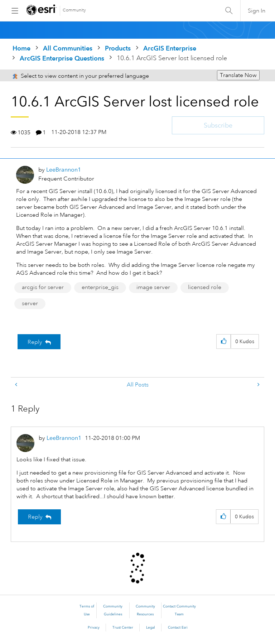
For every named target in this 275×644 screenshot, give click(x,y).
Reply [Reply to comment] (35, 517)
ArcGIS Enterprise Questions (62, 58)
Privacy (94, 628)
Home (21, 48)
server (30, 303)
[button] (224, 342)
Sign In (257, 11)
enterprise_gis (100, 287)
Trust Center (123, 628)
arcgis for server (43, 287)
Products (118, 48)
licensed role (205, 287)
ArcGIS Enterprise (170, 48)
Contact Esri (178, 628)
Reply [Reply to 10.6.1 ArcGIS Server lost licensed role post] (35, 342)
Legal (151, 628)
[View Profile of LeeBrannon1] (64, 170)
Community (74, 10)
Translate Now (238, 75)
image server (153, 287)
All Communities (68, 48)
